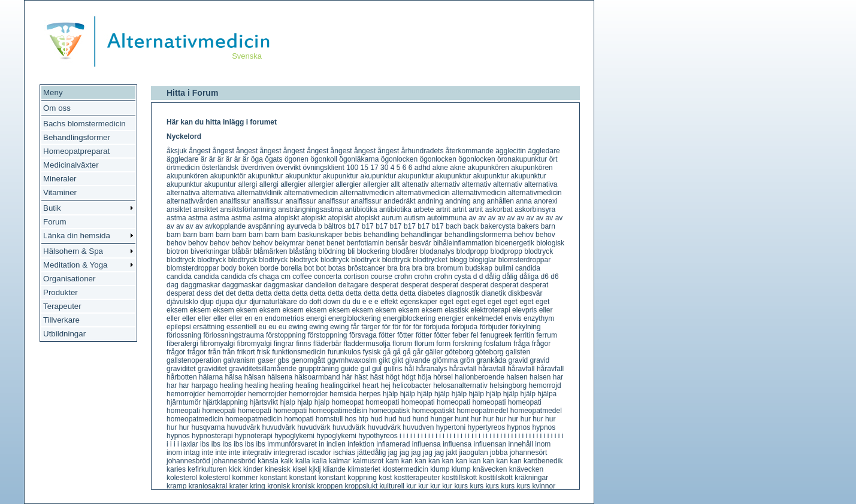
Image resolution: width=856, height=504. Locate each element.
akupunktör (228, 176)
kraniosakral (208, 486)
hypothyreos (378, 436)
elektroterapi (491, 310)
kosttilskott (496, 478)
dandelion (321, 285)
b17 (353, 226)
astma (176, 218)
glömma (445, 360)
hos (351, 419)
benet (316, 243)
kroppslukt (362, 486)
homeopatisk (389, 411)
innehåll (521, 444)
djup (207, 302)
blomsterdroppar (524, 260)
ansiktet (179, 210)
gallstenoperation (194, 360)
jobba (499, 453)
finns (303, 344)
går (418, 352)
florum (402, 344)
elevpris (524, 310)
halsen (517, 377)
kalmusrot (368, 461)
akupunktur (265, 176)
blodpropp (472, 251)
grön (467, 360)
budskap (478, 268)
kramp (176, 486)
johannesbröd (188, 461)
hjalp (287, 402)
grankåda (491, 360)
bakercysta (498, 226)
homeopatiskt (433, 411)
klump (440, 469)
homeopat (348, 402)
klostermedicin (405, 469)
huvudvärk (244, 427)
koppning (362, 478)
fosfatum (498, 344)
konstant (273, 478)
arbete (424, 210)
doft (315, 302)
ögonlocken (399, 159)
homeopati (382, 402)
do (303, 302)
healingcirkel (341, 385)
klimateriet (364, 469)
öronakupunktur (522, 159)
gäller (434, 352)
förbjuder (494, 327)
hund (420, 419)
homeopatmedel (482, 411)
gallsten (518, 352)
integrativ (257, 453)
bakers (528, 226)
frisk (264, 352)
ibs (205, 444)
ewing (298, 327)
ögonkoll (324, 159)
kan (407, 461)
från (214, 352)
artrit (443, 210)
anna (524, 201)
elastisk (456, 310)
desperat (384, 285)
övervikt (288, 168)
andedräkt (399, 201)
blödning (332, 251)
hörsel (443, 377)
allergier (293, 184)
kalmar (340, 461)
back (471, 226)
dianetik (493, 293)
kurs (461, 486)
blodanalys (437, 251)
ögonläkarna (359, 159)
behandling (381, 235)
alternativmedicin (311, 193)
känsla (268, 461)
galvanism (240, 360)
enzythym (539, 318)
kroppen (330, 486)
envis (513, 318)
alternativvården (192, 201)
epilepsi (179, 327)
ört (553, 159)
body (229, 268)
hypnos (519, 427)
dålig (493, 277)
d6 (545, 277)
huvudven (418, 427)
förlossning (184, 335)
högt (393, 377)
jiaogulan (474, 453)
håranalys (431, 369)
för (386, 327)
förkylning (525, 327)
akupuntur (220, 184)
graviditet (181, 369)
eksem (177, 310)
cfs (252, 277)
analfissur (235, 201)
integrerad (290, 453)
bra (392, 268)
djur (241, 302)
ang (479, 201)
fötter (387, 335)
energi (316, 318)
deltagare (353, 285)
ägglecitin (511, 151)
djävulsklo (182, 302)
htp (363, 419)
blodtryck (539, 251)
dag (173, 285)
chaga (269, 277)
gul (365, 369)
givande (418, 360)
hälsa (233, 377)
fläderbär (327, 344)
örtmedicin (183, 168)
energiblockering (355, 318)
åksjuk (177, 151)
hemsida (343, 394)
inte (208, 453)
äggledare (544, 151)
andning (430, 201)
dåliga (529, 277)
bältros (335, 226)
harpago (204, 385)
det (219, 293)
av (472, 218)
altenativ (415, 184)
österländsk (220, 168)
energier (450, 318)
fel (475, 335)
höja (424, 377)
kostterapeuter (417, 478)
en (248, 318)
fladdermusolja (367, 344)
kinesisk (278, 469)
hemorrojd (545, 385)
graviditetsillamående (263, 369)
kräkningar (531, 478)
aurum (392, 218)
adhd (423, 168)
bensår (397, 243)
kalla (303, 461)
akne (440, 168)
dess (204, 293)
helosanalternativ (460, 385)
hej (386, 385)
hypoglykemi (294, 436)
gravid (518, 360)
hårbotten (182, 377)
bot (309, 268)
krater (239, 486)
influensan (490, 444)
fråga (521, 344)
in (321, 444)
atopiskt (287, 218)
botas (337, 268)
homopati (299, 419)
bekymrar (289, 243)
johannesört (529, 453)
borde (269, 268)
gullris (393, 369)
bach (453, 226)
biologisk (550, 243)
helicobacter (412, 385)
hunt (462, 419)
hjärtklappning (226, 402)
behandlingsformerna (478, 235)
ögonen (297, 159)
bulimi (503, 268)
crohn (403, 277)
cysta (462, 277)
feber (460, 335)
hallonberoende (480, 377)
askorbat (499, 210)
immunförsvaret (292, 444)
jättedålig (371, 453)
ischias (344, 453)
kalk (287, 461)
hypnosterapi (212, 436)
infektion (361, 444)
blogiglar (483, 260)
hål (409, 369)
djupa (224, 302)
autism (414, 218)
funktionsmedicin (299, 352)
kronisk (279, 486)
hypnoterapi (254, 436)
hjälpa (547, 394)
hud (376, 419)
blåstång (303, 251)
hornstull (329, 419)
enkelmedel (484, 318)
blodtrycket (430, 260)
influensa (427, 444)
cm (286, 277)
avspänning (266, 226)
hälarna (211, 377)
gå (387, 352)
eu (262, 327)
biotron (178, 251)
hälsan (254, 377)
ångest (199, 151)
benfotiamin (365, 243)
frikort (246, 352)
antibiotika (361, 210)
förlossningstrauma (233, 335)
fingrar (284, 344)
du (347, 302)
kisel (300, 469)
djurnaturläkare (273, 302)
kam (393, 461)
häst (362, 377)
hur (476, 419)
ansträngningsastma (310, 210)
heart (370, 385)
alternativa (541, 184)
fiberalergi (182, 344)
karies (176, 469)
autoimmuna (447, 218)
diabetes (431, 293)
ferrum (547, 335)
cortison (356, 277)
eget (447, 302)
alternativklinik (259, 193)
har (558, 377)
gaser (267, 360)
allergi (247, 184)
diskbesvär (525, 293)
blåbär (242, 251)
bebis (353, 235)
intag (192, 453)
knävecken (490, 469)
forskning (468, 344)
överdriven (257, 168)
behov (524, 235)
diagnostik (463, 293)
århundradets (423, 151)
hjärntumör (184, 402)
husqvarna (208, 427)
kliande (334, 469)
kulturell (392, 486)
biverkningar (210, 251)
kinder (253, 469)
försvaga (363, 335)
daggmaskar (200, 285)
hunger (441, 419)
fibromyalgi (217, 344)
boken (248, 268)
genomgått (308, 360)
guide (350, 369)
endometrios (285, 318)
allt (395, 184)
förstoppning (286, 335)
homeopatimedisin (338, 411)
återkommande (470, 151)
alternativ (445, 184)
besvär (421, 243)
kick (235, 469)
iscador (320, 453)
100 (352, 168)
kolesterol (182, 478)
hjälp (390, 394)
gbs (284, 360)
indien (336, 444)
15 (365, 168)
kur (411, 486)
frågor (541, 344)
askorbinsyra (535, 210)
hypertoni (451, 427)
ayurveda (301, 226)
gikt (384, 360)
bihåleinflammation (463, 243)
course (382, 277)
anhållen (500, 201)
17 (374, 168)
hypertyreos (486, 427)
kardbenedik (543, 461)
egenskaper (419, 302)
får (355, 327)
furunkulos (344, 352)
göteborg (459, 352)
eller (546, 310)
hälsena (280, 377)
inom (543, 444)
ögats (273, 159)
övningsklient (323, 168)
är (204, 159)
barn (548, 226)
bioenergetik (515, 243)
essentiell (241, 327)
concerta (328, 277)
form (443, 344)
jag (393, 453)
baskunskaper (320, 235)
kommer (245, 478)
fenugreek (496, 335)
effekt (389, 302)
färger (370, 327)
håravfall (463, 369)
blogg (458, 260)
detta (246, 293)
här (347, 377)
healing (232, 385)
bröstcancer (366, 268)
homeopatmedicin (195, 419)
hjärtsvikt (264, 402)
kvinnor (544, 486)
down (332, 302)
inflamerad (393, 444)
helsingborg (508, 385)
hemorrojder (186, 394)
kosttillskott (460, 478)
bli (351, 251)
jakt (452, 453)
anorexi (545, 201)
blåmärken (270, 251)
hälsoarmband (317, 377)
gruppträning (318, 369)
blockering (373, 251)
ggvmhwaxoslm (352, 360)
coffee (302, 277)
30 (384, 168)
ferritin (524, 335)
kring (258, 486)
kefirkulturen (207, 469)
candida (528, 268)
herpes (370, 394)
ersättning (209, 327)
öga (257, 159)
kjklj (315, 469)
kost (385, 478)
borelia (291, 268)
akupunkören (489, 168)
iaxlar (190, 444)
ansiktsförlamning (248, 210)
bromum (450, 268)
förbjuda (436, 327)
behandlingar (421, 235)
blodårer (405, 251)
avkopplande (225, 226)
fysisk (372, 352)
